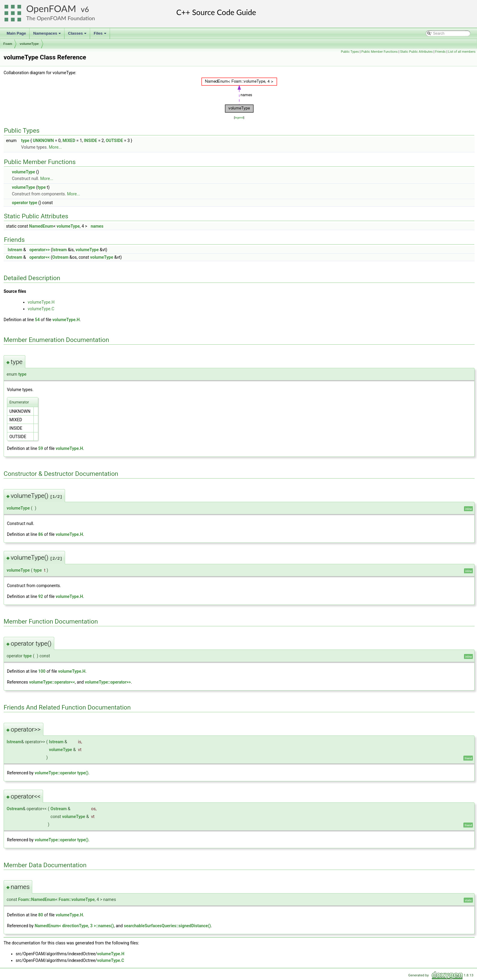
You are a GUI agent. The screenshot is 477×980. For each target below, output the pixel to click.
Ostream (14, 257)
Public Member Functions (380, 52)
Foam (8, 44)
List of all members (462, 52)
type (25, 141)
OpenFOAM (51, 9)
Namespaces (47, 35)
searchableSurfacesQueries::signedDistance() (167, 926)
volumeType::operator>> (108, 682)
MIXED (69, 141)
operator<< (39, 257)
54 (37, 320)
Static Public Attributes (416, 52)
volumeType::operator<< (52, 682)
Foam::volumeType (77, 899)
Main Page (16, 33)
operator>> (39, 250)
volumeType (29, 44)
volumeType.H (41, 302)
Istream (15, 250)
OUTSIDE (114, 141)
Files (100, 35)
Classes (78, 35)
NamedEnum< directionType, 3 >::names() (74, 926)
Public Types (350, 52)
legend (239, 117)
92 (41, 596)
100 (42, 671)
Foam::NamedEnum (37, 899)
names (97, 226)
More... (55, 147)
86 (41, 534)
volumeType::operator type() (61, 773)
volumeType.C (41, 309)
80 (41, 915)
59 (41, 448)
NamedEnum (41, 226)
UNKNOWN (43, 141)
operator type (24, 203)
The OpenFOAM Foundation (61, 18)
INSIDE (91, 141)
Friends (440, 52)
